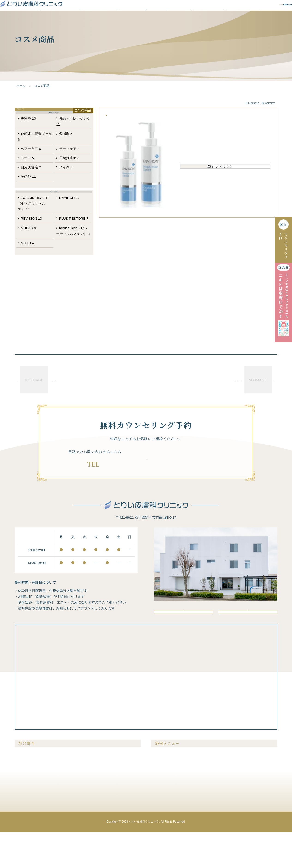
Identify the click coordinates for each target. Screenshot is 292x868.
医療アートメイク (166, 829)
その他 (30, 211)
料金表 (146, 25)
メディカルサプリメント (233, 814)
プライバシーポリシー (95, 822)
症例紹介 (167, 25)
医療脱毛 (160, 791)
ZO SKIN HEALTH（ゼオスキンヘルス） (35, 249)
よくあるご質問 (224, 25)
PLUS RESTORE (71, 267)
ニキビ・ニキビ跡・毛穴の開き (175, 822)
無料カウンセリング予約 (206, 9)
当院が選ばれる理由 (38, 25)
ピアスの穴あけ (227, 807)
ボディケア (69, 183)
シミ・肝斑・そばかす (169, 807)
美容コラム (88, 799)
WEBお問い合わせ (259, 9)
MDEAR (30, 279)
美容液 (30, 153)
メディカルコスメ (229, 829)
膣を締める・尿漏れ (230, 799)
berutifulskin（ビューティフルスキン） (72, 285)
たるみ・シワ (163, 814)
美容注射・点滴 (227, 791)
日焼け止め (69, 192)
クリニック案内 (260, 25)
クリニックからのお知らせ (98, 807)
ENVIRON (69, 243)
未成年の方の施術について (35, 829)
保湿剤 (65, 168)
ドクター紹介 (192, 25)
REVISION (33, 264)
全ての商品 (83, 134)
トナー (29, 192)
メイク (65, 201)
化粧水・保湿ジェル (35, 171)
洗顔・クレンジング (71, 156)
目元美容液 (33, 201)
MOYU (29, 300)
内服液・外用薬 (227, 822)
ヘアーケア (33, 183)
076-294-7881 (103, 483)
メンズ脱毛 (161, 799)
